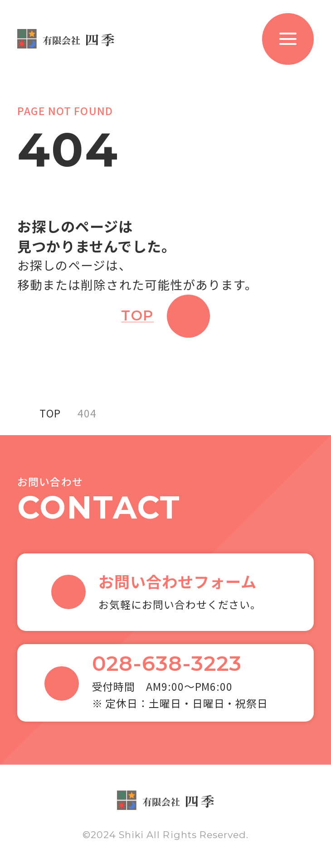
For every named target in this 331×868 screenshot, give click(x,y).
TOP (137, 316)
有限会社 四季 (66, 39)
